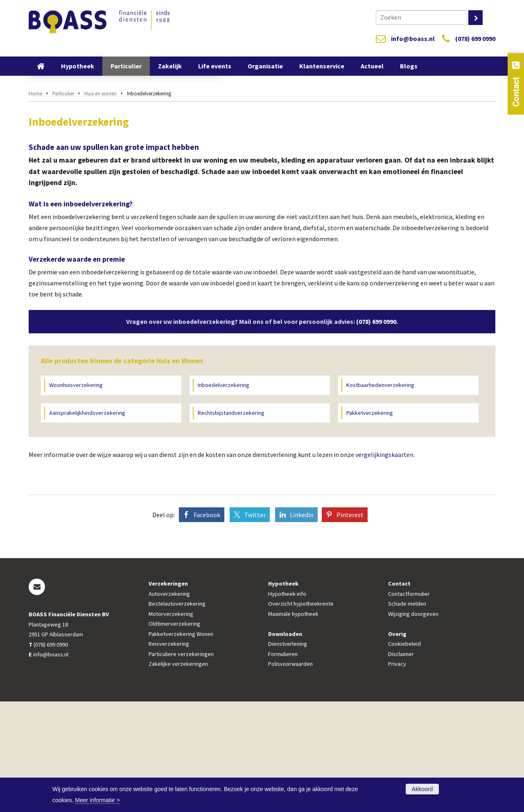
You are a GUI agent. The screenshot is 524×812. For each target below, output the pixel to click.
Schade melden (407, 714)
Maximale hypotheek (293, 724)
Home (35, 204)
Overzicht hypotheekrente (301, 714)
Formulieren (283, 765)
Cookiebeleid (404, 754)
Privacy (397, 774)
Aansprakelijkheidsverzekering (87, 523)
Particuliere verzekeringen (181, 765)
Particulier (63, 204)
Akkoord (422, 789)
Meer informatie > (97, 800)
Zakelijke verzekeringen (178, 774)
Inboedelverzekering (224, 495)
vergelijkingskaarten (384, 565)
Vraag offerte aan (64, 162)
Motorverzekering (171, 724)
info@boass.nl (413, 38)
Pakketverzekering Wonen (181, 744)
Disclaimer (401, 765)
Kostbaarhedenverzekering (380, 495)
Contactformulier (409, 704)
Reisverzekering (169, 754)
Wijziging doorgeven (413, 724)
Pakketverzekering (370, 523)
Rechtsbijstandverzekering (231, 523)
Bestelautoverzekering (177, 714)
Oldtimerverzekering (174, 734)
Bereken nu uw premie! (141, 162)
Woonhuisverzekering (76, 495)
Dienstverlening (288, 754)
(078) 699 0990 (475, 38)
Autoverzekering (169, 704)
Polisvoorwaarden (290, 774)
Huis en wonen (101, 204)
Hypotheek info (287, 704)
